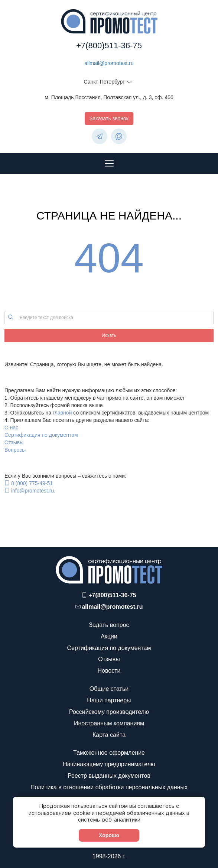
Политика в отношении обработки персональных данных (109, 787)
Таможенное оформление (109, 753)
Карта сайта (109, 735)
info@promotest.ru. (33, 491)
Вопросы (15, 450)
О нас (11, 428)
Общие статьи (109, 689)
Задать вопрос (109, 625)
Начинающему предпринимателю (109, 764)
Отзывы (14, 442)
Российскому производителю (109, 712)
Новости (109, 671)
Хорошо (109, 835)
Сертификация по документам (41, 435)
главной (62, 413)
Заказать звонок (109, 118)
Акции (109, 636)
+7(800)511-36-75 (109, 45)
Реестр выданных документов (109, 776)
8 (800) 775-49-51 (32, 483)
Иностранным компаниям (109, 723)
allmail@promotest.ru (109, 63)
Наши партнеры (109, 700)
